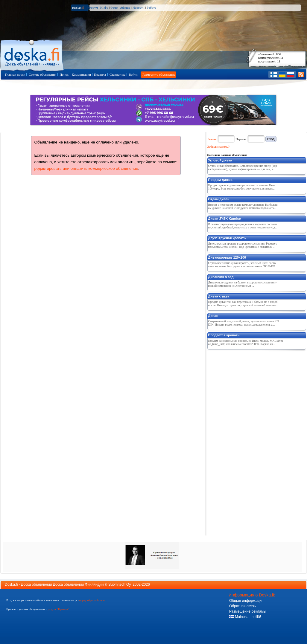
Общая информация (246, 601)
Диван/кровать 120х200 (227, 257)
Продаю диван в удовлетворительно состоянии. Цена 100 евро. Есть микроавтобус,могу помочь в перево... (242, 187)
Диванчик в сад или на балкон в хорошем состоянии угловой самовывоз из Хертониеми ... (243, 284)
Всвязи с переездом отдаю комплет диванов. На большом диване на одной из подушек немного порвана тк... (243, 206)
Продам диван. (221, 180)
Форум (93, 7)
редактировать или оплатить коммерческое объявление (86, 168)
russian (78, 7)
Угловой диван (220, 160)
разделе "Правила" (58, 609)
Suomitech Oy (119, 585)
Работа (151, 7)
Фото (114, 7)
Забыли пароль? (219, 146)
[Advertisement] (238, 441)
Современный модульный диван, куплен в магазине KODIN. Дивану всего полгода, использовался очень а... (244, 323)
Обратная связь (242, 606)
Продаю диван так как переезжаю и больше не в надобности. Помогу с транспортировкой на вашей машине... (243, 303)
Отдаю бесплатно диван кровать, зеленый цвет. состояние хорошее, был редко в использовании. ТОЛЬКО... (243, 265)
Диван (213, 316)
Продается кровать (224, 335)
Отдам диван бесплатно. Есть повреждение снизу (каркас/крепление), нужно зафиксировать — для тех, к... (243, 167)
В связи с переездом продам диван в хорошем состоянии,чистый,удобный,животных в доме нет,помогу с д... (243, 226)
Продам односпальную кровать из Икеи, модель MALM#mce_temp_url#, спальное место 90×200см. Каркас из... (246, 342)
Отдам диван (219, 199)
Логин (212, 139)
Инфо (104, 7)
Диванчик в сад (221, 277)
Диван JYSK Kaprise (225, 219)
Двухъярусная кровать (227, 238)
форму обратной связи (92, 600)
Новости (139, 7)
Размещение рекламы (248, 611)
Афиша (125, 7)
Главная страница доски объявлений (32, 54)
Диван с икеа (219, 296)
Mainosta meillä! (245, 617)
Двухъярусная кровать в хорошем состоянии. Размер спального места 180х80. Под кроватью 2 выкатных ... (243, 245)
